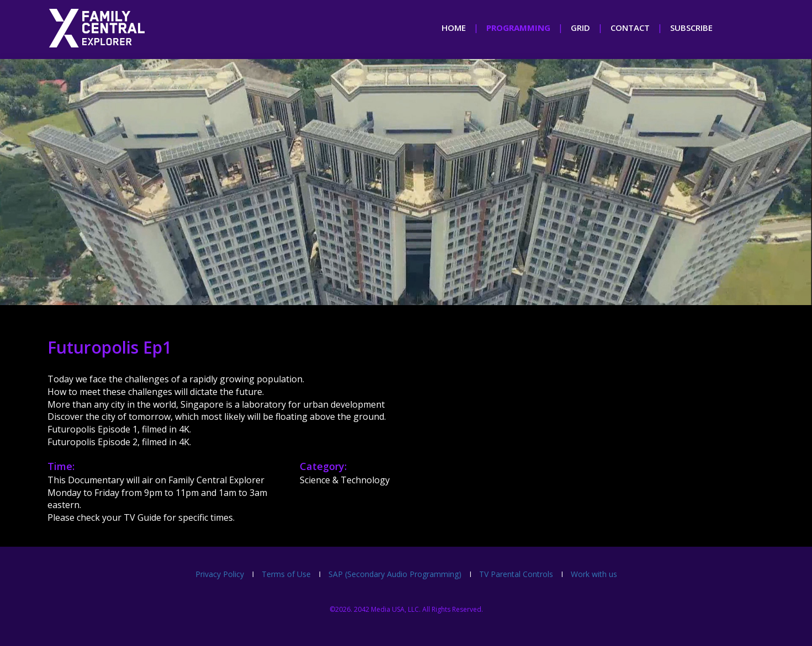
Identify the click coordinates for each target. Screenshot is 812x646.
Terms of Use (286, 574)
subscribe (691, 28)
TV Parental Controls (516, 574)
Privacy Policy (220, 574)
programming (518, 28)
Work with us (594, 574)
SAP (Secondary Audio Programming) (395, 574)
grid (580, 28)
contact (630, 28)
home (454, 28)
